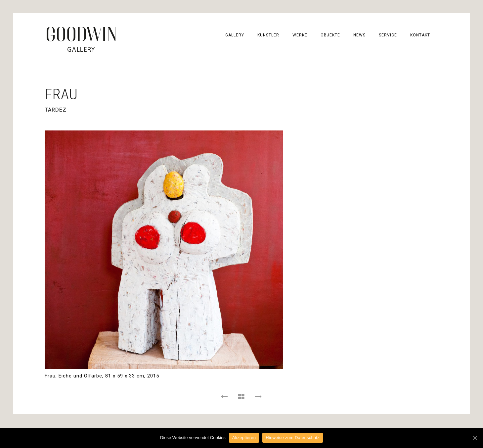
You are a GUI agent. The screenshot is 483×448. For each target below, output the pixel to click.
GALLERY (235, 35)
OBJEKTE (330, 35)
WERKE (300, 35)
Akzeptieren (244, 438)
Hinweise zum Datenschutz (293, 438)
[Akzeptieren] (475, 438)
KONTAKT (420, 35)
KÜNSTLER (268, 35)
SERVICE (388, 35)
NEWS (359, 35)
